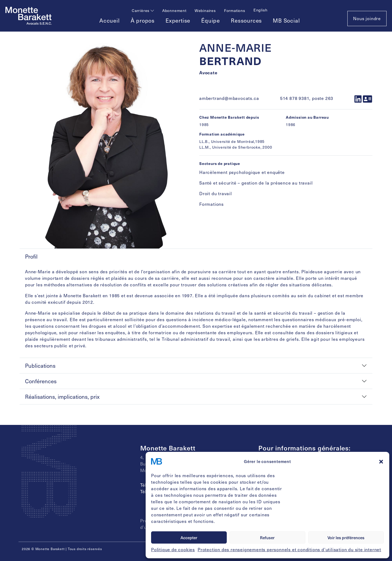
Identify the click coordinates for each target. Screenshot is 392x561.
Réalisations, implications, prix (62, 397)
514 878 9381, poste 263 (307, 98)
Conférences (41, 381)
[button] (381, 461)
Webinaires (205, 10)
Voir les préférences (346, 537)
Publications (40, 366)
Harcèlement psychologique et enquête (242, 172)
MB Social (286, 20)
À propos (143, 20)
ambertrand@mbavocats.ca (229, 98)
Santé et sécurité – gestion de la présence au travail (256, 183)
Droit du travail (216, 193)
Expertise (178, 20)
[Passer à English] (261, 10)
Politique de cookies (173, 549)
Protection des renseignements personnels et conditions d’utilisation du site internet (289, 549)
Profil (31, 256)
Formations (235, 10)
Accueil (110, 20)
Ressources (246, 20)
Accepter (189, 537)
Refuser (267, 537)
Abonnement (174, 10)
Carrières (143, 10)
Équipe (211, 20)
